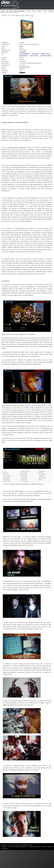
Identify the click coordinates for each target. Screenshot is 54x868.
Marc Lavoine (34, 56)
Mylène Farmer (45, 54)
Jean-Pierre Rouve (46, 56)
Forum (45, 11)
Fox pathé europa (24, 67)
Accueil (3, 11)
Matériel (39, 11)
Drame (21, 46)
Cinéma (16, 11)
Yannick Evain (11, 847)
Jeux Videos (22, 11)
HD (7, 11)
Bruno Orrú (26, 847)
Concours (29, 11)
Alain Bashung (23, 56)
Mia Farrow (35, 54)
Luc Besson (23, 52)
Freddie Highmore (24, 54)
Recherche (51, 11)
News (34, 11)
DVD (11, 11)
